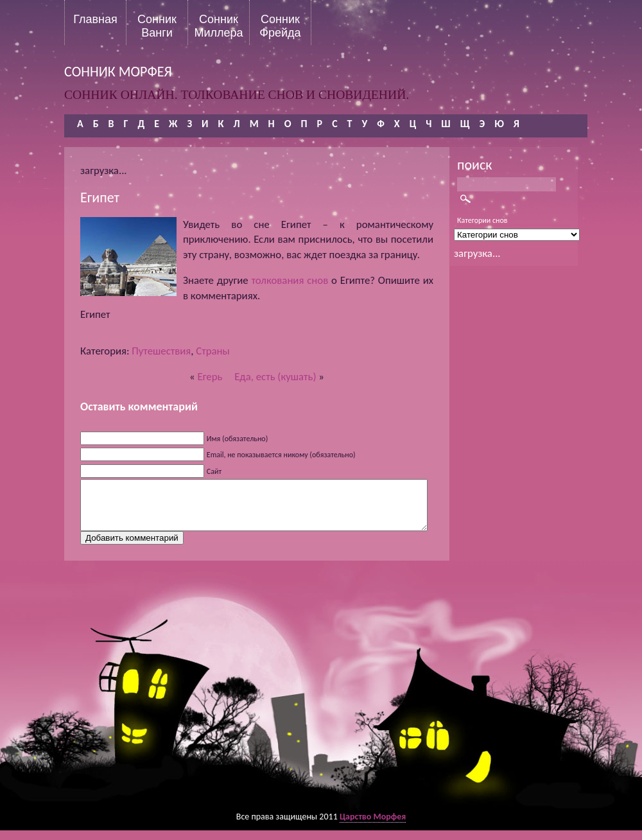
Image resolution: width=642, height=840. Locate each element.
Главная (95, 19)
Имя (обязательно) (238, 439)
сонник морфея (118, 72)
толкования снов (290, 280)
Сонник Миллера (218, 26)
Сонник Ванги (157, 26)
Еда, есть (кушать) (275, 377)
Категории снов (482, 220)
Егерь (210, 377)
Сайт (214, 471)
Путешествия (161, 351)
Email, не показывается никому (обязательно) (281, 455)
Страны (213, 351)
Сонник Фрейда (280, 26)
